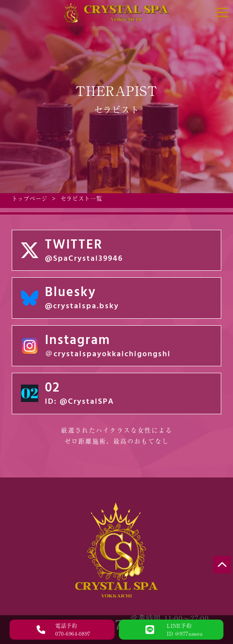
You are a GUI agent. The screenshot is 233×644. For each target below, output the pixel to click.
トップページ (30, 199)
